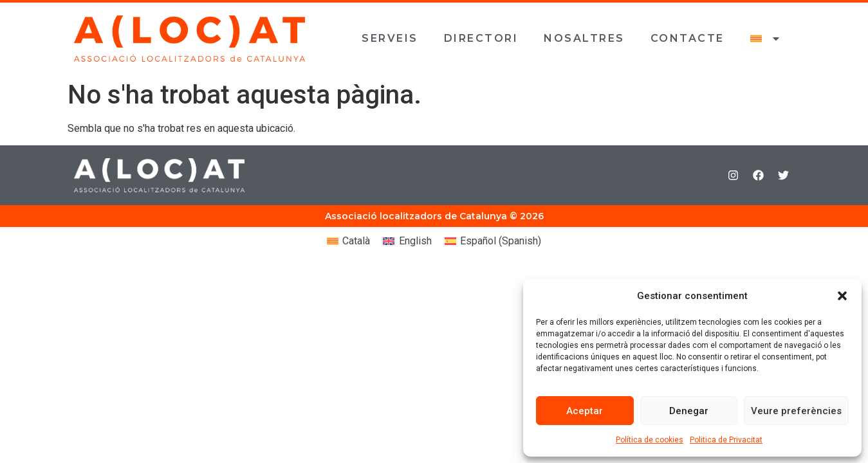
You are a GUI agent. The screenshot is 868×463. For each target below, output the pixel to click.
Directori (481, 38)
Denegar (689, 411)
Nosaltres (584, 38)
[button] (842, 296)
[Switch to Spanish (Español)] (493, 241)
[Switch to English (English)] (407, 241)
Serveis (390, 38)
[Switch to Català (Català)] (348, 241)
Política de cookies (650, 440)
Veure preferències (796, 411)
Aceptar (585, 411)
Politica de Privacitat (726, 440)
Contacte (688, 38)
